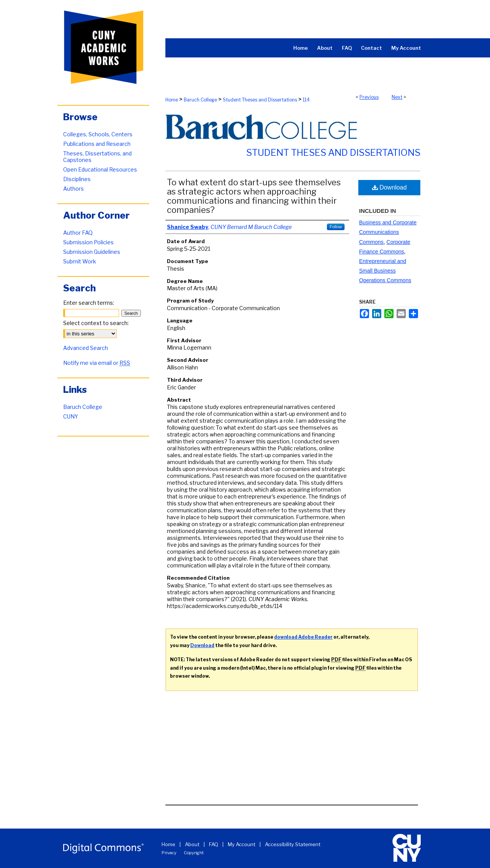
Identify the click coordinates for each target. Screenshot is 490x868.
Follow (336, 227)
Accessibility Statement (293, 844)
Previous (369, 97)
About (192, 844)
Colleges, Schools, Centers (98, 134)
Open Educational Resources (100, 169)
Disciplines (77, 179)
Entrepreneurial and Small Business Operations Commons (385, 271)
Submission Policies (88, 242)
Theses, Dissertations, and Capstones (97, 157)
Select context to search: (96, 323)
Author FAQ (78, 233)
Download (390, 187)
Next (397, 97)
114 (306, 100)
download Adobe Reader (303, 637)
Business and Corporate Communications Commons (388, 232)
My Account (242, 844)
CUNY (71, 416)
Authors (73, 189)
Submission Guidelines (92, 252)
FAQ (214, 844)
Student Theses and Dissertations (260, 100)
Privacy (169, 853)
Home (172, 100)
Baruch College (200, 100)
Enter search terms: (89, 303)
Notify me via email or (97, 363)
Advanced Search (86, 348)
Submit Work (80, 261)
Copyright (194, 853)
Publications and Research (97, 144)
